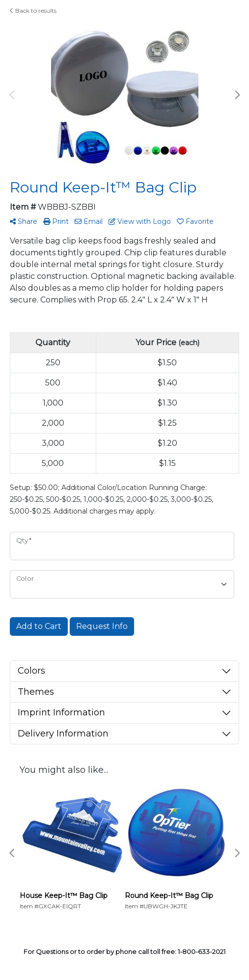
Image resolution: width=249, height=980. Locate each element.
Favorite (195, 221)
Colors (31, 671)
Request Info (102, 626)
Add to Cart (39, 626)
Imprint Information (61, 712)
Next (237, 95)
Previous (12, 95)
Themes (36, 692)
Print (56, 221)
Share (24, 221)
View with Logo (140, 221)
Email (89, 221)
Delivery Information (63, 734)
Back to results (33, 11)
